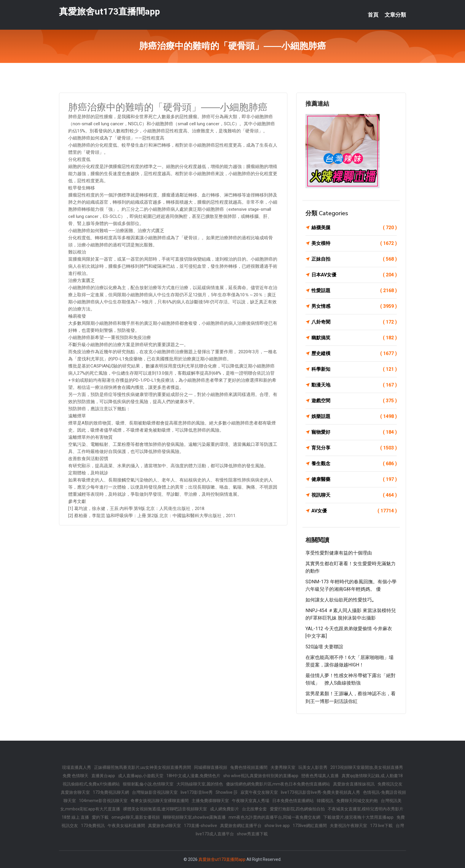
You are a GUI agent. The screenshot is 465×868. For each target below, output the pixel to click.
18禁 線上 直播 (75, 817)
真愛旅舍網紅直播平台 (241, 826)
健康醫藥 (354, 479)
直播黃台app (103, 776)
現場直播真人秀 (77, 767)
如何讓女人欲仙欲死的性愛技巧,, (340, 600)
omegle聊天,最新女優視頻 (136, 817)
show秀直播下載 (252, 834)
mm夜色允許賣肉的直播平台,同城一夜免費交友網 (274, 817)
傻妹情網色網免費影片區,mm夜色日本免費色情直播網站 (278, 784)
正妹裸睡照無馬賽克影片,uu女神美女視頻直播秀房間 (142, 767)
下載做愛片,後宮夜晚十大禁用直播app (358, 817)
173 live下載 (381, 826)
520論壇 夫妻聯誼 (324, 647)
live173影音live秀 (197, 792)
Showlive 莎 (227, 792)
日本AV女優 (354, 275)
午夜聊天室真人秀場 (251, 801)
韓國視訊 (325, 801)
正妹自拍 (354, 259)
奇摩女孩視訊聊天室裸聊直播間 (160, 801)
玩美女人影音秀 (313, 767)
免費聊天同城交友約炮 (357, 801)
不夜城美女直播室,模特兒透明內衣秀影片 (366, 809)
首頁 (373, 15)
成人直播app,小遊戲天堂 (141, 776)
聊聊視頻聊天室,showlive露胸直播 (194, 817)
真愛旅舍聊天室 (75, 792)
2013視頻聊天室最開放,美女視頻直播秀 (367, 767)
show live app (277, 826)
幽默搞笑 (354, 338)
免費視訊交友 (390, 784)
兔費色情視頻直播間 (249, 767)
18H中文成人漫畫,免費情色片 (193, 776)
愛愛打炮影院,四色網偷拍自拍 (297, 809)
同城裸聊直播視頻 (211, 767)
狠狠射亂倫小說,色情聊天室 (148, 784)
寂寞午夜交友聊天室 (259, 792)
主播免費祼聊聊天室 (210, 801)
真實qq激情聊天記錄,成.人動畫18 (372, 776)
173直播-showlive (200, 826)
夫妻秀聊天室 (283, 767)
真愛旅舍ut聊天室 (164, 826)
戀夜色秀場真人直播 (320, 776)
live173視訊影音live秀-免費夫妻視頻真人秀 (320, 792)
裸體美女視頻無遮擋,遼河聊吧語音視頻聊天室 (165, 809)
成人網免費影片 (224, 809)
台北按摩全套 (254, 809)
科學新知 (354, 369)
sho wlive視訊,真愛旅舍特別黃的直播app (261, 776)
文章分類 (395, 15)
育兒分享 (354, 448)
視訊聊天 (354, 495)
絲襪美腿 (354, 228)
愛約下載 (100, 817)
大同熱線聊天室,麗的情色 (200, 784)
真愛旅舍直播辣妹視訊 (354, 784)
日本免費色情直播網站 (293, 801)
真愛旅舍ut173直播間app (109, 11)
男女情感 (354, 306)
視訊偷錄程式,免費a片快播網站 (91, 784)
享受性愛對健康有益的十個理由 (339, 553)
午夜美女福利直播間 (126, 826)
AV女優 (354, 511)
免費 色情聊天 (75, 776)
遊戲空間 (354, 401)
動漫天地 (354, 385)
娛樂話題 (354, 416)
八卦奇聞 (354, 322)
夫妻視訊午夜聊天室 (348, 826)
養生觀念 (354, 464)
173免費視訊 (93, 826)
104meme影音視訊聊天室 (103, 801)
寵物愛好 (354, 432)
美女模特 (354, 243)
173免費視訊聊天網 (111, 792)
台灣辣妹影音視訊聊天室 (155, 792)
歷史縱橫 (354, 354)
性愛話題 (354, 291)
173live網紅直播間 (310, 826)
